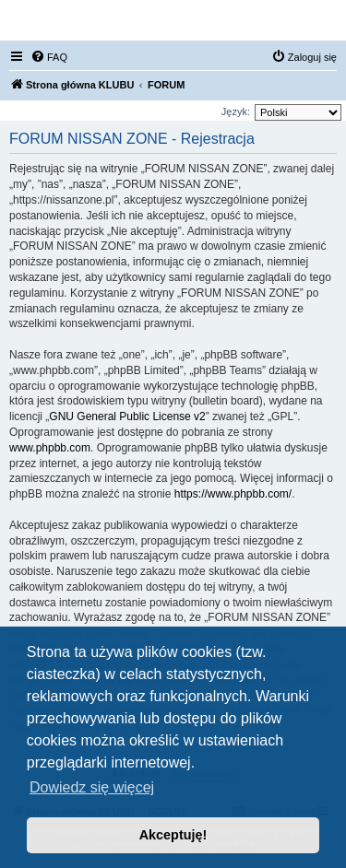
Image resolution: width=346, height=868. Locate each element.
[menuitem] (49, 57)
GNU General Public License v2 (127, 416)
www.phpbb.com (50, 448)
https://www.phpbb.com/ (233, 494)
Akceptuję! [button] (173, 835)
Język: (236, 111)
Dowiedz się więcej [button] (92, 787)
